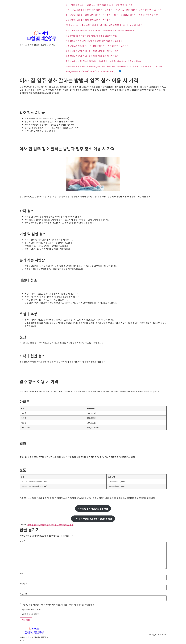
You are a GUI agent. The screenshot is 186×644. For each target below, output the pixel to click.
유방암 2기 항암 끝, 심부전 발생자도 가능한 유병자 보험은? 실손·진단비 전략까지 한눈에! (104, 61)
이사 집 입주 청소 (35, 524)
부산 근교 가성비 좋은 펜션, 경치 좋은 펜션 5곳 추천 (88, 15)
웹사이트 (23, 594)
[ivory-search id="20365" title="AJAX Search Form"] (90, 72)
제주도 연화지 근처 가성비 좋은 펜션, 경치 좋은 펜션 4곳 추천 (92, 51)
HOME (159, 66)
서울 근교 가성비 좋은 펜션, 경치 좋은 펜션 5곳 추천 (88, 20)
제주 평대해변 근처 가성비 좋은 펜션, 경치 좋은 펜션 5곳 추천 (92, 56)
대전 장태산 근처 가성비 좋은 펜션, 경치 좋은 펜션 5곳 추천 (91, 36)
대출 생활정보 (77, 5)
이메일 (23, 584)
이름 (22, 573)
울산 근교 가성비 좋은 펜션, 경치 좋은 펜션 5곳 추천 (110, 5)
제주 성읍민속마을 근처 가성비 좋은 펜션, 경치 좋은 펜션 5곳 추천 (94, 41)
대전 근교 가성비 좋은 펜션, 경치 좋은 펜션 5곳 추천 (139, 10)
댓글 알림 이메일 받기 (31, 609)
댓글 (22, 541)
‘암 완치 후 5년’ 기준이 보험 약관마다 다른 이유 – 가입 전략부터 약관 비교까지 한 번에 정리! (105, 25)
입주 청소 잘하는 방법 (64, 524)
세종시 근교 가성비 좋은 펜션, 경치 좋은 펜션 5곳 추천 (89, 10)
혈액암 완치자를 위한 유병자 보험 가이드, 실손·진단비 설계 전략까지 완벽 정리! (100, 30)
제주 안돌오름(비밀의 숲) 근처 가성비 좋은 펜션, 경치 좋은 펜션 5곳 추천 (97, 46)
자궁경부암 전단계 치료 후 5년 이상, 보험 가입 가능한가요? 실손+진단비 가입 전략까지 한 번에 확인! (109, 66)
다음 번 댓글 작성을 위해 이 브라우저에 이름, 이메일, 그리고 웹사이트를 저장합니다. (58, 605)
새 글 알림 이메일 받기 (31, 614)
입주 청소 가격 (48, 524)
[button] (120, 72)
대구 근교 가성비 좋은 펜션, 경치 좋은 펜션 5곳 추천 (137, 15)
